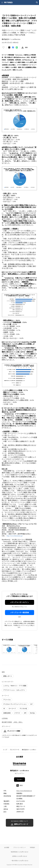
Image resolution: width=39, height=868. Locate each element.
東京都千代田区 (7, 722)
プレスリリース (15, 750)
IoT (31, 704)
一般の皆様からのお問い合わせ (20, 861)
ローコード (12, 709)
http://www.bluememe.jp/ (15, 536)
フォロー (20, 779)
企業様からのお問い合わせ (20, 856)
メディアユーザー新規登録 (20, 613)
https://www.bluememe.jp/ (24, 791)
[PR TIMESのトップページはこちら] (8, 2)
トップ (5, 750)
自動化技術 (7, 713)
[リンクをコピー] (26, 47)
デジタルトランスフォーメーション (15, 704)
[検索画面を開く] (37, 2)
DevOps (32, 713)
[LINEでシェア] (17, 47)
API (25, 713)
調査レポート (8, 676)
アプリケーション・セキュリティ (14, 690)
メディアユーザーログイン (20, 602)
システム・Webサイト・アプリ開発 (15, 686)
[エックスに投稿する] (9, 47)
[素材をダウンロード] (23, 47)
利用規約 (32, 847)
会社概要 (7, 847)
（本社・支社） (18, 722)
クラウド (17, 713)
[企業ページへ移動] (19, 764)
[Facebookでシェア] (13, 47)
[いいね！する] (3, 47)
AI (4, 709)
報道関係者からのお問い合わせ (20, 852)
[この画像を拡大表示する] (9, 649)
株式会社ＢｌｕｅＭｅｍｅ (30, 750)
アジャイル (7, 700)
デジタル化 (23, 709)
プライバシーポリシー (20, 847)
